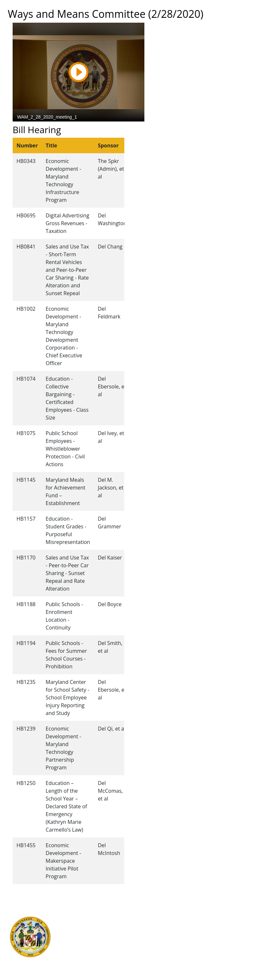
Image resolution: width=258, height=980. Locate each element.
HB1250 (26, 783)
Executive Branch (82, 912)
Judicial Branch (79, 919)
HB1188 (26, 604)
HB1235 (26, 682)
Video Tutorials (148, 962)
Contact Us (143, 919)
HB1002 (26, 309)
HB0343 (26, 161)
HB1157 (26, 519)
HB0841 (26, 247)
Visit (136, 926)
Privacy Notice (147, 954)
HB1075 (26, 433)
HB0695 (26, 215)
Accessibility (144, 947)
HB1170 (26, 558)
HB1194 (26, 643)
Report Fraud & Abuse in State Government (80, 962)
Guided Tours (146, 912)
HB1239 (26, 729)
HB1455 (26, 845)
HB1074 (26, 379)
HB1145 (26, 480)
